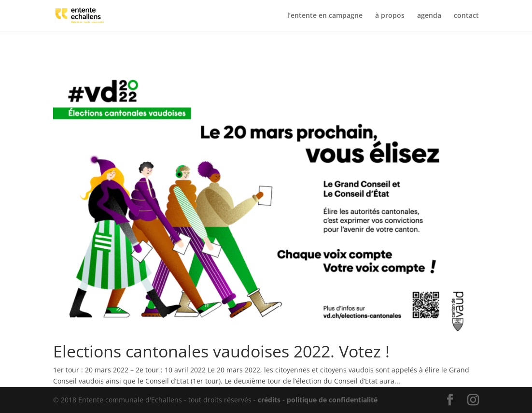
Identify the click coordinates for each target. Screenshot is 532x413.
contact (466, 16)
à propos (390, 16)
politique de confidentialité (332, 400)
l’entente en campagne (325, 16)
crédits (269, 400)
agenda (429, 16)
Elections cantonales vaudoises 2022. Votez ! (221, 351)
